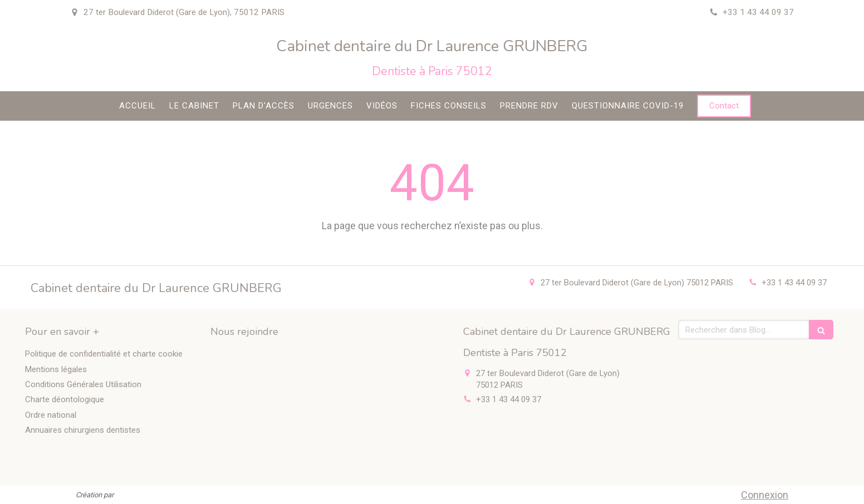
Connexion (765, 495)
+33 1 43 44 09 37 (794, 283)
